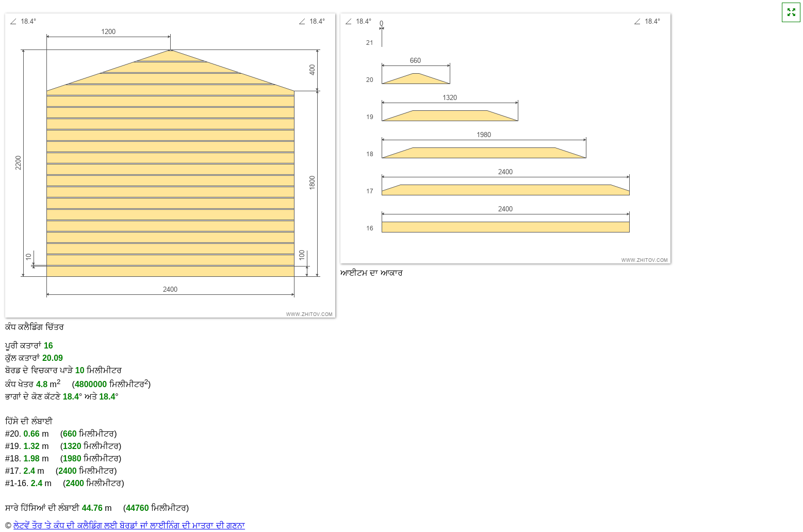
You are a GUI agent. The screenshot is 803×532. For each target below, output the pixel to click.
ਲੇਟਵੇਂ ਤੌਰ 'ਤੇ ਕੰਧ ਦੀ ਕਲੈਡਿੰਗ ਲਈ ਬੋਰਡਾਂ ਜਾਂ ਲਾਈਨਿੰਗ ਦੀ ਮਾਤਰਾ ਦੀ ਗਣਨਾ (129, 526)
